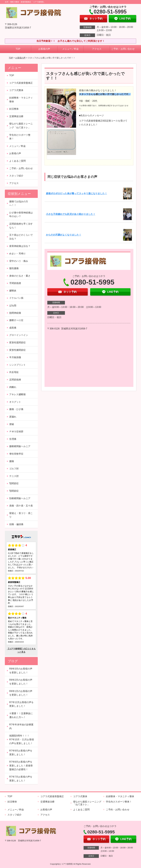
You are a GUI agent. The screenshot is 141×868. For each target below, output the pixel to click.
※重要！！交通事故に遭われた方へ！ (21, 715)
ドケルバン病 (16, 298)
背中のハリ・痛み (19, 261)
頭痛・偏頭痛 (16, 524)
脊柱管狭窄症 (16, 454)
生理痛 (13, 439)
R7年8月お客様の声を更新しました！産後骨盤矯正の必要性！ (21, 766)
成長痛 (13, 328)
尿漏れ (13, 417)
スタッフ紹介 (16, 176)
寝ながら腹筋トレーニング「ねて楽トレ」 (21, 126)
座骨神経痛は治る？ (20, 246)
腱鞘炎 (13, 291)
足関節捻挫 (15, 380)
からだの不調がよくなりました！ (64, 235)
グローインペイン (19, 335)
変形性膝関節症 (17, 350)
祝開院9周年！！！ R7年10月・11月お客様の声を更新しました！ (22, 739)
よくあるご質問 (17, 161)
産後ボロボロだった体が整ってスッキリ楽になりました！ (77, 193)
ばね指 (13, 305)
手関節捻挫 (15, 283)
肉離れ (13, 387)
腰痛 (12, 461)
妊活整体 (14, 109)
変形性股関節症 (17, 343)
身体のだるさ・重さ (20, 276)
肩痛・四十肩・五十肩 (21, 506)
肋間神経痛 (15, 313)
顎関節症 (14, 483)
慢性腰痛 (14, 268)
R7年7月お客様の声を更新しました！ (21, 779)
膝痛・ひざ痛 (16, 409)
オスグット (15, 402)
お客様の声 (44, 49)
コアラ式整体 (16, 90)
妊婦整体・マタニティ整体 (21, 100)
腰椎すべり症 (16, 320)
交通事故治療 (16, 116)
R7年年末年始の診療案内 (21, 726)
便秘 (12, 424)
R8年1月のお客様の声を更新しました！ (21, 693)
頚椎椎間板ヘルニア (20, 498)
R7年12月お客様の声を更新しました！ (21, 704)
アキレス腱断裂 (17, 394)
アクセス (97, 49)
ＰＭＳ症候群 (16, 432)
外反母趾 (14, 372)
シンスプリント (17, 365)
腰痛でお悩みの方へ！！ (19, 203)
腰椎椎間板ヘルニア (20, 446)
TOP (18, 49)
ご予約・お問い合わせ (123, 49)
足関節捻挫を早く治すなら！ (21, 226)
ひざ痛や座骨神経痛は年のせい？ (21, 215)
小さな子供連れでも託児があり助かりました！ (71, 214)
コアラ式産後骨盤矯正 (21, 83)
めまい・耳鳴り (17, 254)
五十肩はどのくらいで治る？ (21, 237)
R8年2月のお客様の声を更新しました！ (21, 682)
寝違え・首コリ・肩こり (21, 515)
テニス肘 (14, 476)
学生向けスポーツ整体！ (20, 137)
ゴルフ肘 (14, 469)
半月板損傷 (15, 357)
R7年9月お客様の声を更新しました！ (21, 753)
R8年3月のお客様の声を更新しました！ (21, 671)
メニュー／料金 (70, 49)
